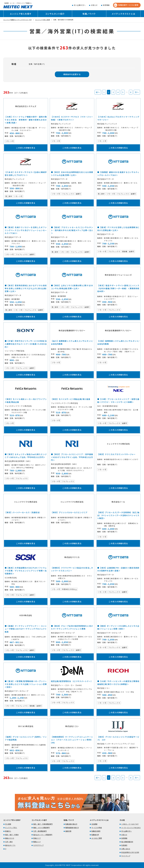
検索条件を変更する (72, 74)
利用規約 (124, 845)
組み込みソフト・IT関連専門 (43, 835)
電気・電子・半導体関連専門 (43, 824)
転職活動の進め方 (71, 824)
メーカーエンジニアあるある (131, 828)
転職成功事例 (96, 831)
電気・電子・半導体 (12, 835)
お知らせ (94, 5)
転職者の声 (95, 835)
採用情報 (106, 5)
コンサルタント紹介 (55, 14)
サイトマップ (126, 856)
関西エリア (37, 842)
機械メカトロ (10, 838)
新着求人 (8, 831)
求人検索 (8, 824)
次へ (137, 92)
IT (6, 849)
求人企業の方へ (80, 5)
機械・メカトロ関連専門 (41, 828)
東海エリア (37, 838)
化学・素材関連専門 (40, 831)
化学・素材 (9, 842)
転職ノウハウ (89, 14)
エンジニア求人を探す (21, 14)
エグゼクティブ (38, 845)
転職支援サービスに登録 (126, 5)
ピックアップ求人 (11, 828)
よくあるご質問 (97, 838)
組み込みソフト (10, 845)
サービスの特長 (97, 828)
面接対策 (68, 831)
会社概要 (94, 824)
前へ (98, 92)
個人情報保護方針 (127, 842)
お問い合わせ (126, 849)
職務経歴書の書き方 (72, 828)
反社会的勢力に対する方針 (130, 852)
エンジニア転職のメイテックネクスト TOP (18, 20)
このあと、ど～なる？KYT (130, 824)
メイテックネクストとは (123, 14)
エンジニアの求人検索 (43, 20)
